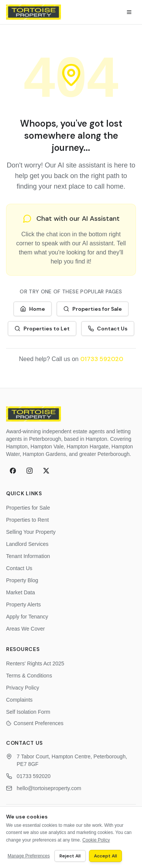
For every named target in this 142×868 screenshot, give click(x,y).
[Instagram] (30, 471)
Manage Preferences (29, 856)
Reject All (70, 856)
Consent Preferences (35, 723)
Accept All (105, 856)
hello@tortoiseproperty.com (49, 788)
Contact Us (108, 329)
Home (33, 309)
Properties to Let (42, 329)
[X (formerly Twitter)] (46, 471)
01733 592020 (102, 359)
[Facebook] (13, 471)
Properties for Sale (93, 309)
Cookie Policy (96, 840)
